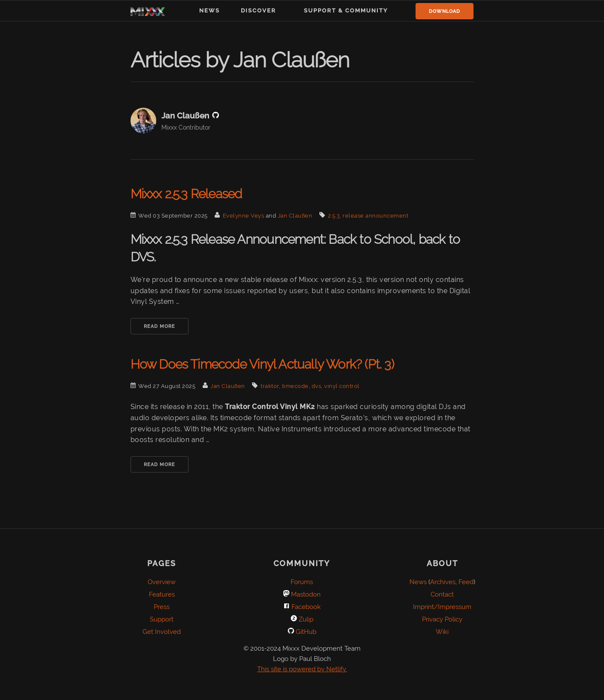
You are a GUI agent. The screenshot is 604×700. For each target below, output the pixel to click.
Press (162, 607)
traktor (270, 386)
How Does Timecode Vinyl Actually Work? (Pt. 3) (262, 364)
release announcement (375, 216)
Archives (443, 582)
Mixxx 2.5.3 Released (186, 194)
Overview (162, 582)
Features (162, 594)
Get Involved (162, 632)
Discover (258, 11)
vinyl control (342, 386)
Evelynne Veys (244, 216)
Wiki (442, 632)
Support (162, 619)
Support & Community (346, 11)
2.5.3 (334, 216)
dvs (317, 386)
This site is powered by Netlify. (302, 669)
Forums (302, 582)
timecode (295, 386)
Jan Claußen (295, 216)
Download (445, 11)
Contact (442, 594)
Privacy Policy (442, 619)
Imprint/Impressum (442, 607)
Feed (466, 582)
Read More (159, 326)
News (209, 11)
